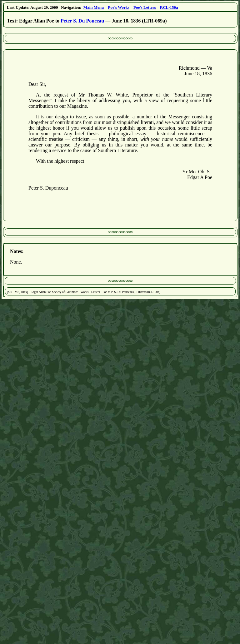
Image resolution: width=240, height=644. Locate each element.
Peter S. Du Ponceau (82, 21)
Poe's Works (119, 7)
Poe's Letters (145, 7)
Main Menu (94, 7)
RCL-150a (169, 7)
